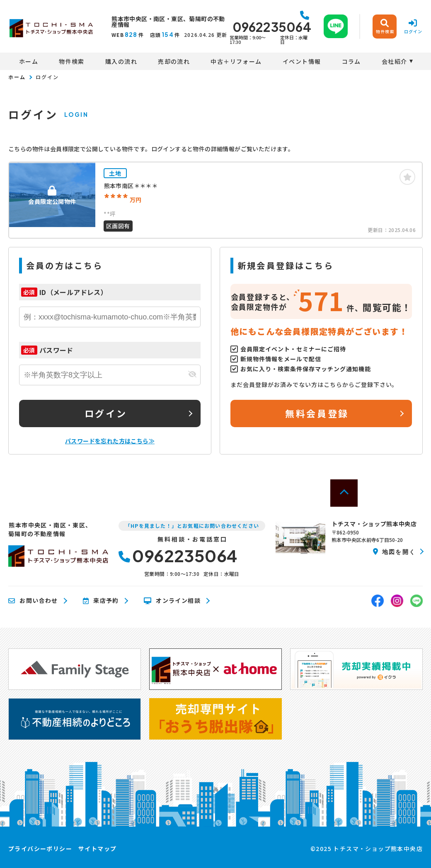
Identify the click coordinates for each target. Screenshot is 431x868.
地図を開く (394, 551)
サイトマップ (97, 849)
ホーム (29, 61)
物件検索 (72, 61)
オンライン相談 (172, 601)
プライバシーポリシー (40, 849)
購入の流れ (121, 61)
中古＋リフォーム (236, 61)
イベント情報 (302, 61)
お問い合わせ (33, 601)
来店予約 (101, 601)
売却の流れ (174, 61)
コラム (351, 61)
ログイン (106, 413)
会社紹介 (395, 61)
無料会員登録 (317, 413)
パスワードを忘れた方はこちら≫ (110, 441)
